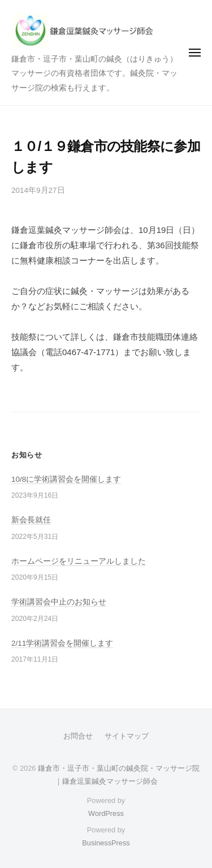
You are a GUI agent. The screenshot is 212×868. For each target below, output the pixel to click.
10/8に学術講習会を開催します (66, 479)
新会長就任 (31, 520)
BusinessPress (106, 843)
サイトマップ (127, 736)
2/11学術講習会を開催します (62, 643)
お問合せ (78, 736)
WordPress (106, 813)
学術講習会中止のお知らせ (59, 602)
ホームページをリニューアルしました (79, 561)
